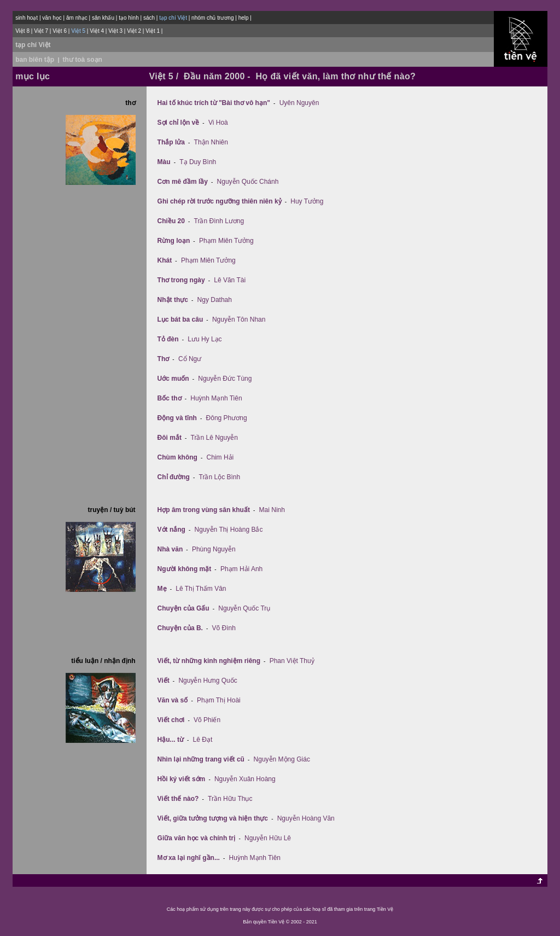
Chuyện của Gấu (183, 608)
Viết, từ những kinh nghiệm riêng (209, 661)
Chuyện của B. (180, 628)
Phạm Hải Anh (241, 569)
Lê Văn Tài (230, 280)
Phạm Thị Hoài (219, 700)
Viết (164, 681)
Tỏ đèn (168, 339)
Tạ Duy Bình (198, 162)
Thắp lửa (171, 142)
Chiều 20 (171, 221)
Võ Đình (224, 628)
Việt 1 (153, 31)
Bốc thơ (170, 398)
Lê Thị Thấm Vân (201, 589)
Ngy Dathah (215, 300)
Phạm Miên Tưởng (226, 241)
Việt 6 (60, 31)
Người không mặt (185, 569)
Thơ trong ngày (181, 280)
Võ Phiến (207, 720)
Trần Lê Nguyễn (214, 438)
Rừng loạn (174, 241)
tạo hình (129, 18)
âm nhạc (77, 18)
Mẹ (162, 589)
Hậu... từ (171, 740)
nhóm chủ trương (212, 18)
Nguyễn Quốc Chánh (248, 182)
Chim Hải (220, 457)
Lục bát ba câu (180, 319)
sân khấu (103, 18)
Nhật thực (173, 300)
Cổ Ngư (190, 359)
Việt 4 (97, 31)
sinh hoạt (27, 18)
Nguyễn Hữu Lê (268, 838)
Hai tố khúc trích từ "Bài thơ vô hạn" (214, 103)
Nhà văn (170, 549)
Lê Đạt (203, 740)
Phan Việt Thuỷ (292, 661)
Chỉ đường (174, 477)
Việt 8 (22, 31)
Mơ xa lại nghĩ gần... (189, 858)
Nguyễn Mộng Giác (282, 759)
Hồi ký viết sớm (182, 779)
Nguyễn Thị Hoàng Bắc (229, 530)
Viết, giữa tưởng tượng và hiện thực (213, 818)
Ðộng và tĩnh (177, 418)
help (244, 18)
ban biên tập (35, 60)
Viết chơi (171, 720)
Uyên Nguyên (299, 103)
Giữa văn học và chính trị (197, 838)
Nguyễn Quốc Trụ (244, 608)
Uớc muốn (173, 379)
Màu (164, 162)
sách (149, 18)
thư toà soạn (83, 60)
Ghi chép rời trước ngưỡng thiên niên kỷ (220, 201)
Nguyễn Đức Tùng (225, 379)
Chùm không (177, 457)
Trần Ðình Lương (219, 221)
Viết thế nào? (178, 799)
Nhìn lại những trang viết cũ (201, 759)
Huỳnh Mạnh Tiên (216, 398)
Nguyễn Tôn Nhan (239, 319)
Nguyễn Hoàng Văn (306, 818)
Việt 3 (115, 31)
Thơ (164, 359)
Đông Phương (227, 418)
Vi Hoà (218, 123)
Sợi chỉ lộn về (179, 123)
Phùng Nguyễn (214, 549)
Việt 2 (134, 31)
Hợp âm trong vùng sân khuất (204, 510)
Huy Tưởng (307, 201)
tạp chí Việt (33, 45)
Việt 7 (41, 31)
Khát (165, 260)
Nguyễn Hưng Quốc (208, 681)
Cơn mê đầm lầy (183, 182)
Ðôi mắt (170, 438)
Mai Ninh (272, 510)
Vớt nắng (171, 530)
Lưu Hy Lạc (205, 339)
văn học (52, 18)
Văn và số (173, 700)
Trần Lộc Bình (220, 477)
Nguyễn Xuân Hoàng (245, 779)
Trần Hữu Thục (230, 799)
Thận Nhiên (211, 142)
